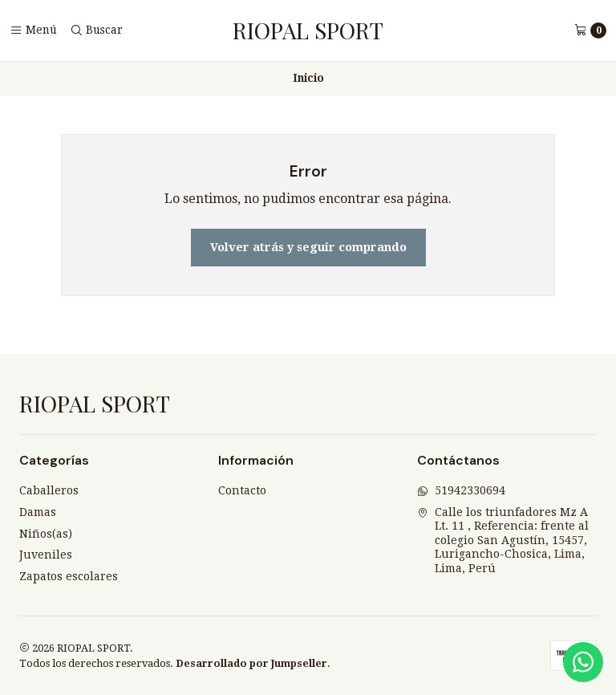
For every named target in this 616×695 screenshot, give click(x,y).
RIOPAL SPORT (308, 30)
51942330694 (461, 490)
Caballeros (49, 490)
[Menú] (33, 30)
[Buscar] (96, 30)
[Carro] (590, 30)
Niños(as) (46, 534)
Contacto (242, 490)
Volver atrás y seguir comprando (308, 247)
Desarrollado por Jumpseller (251, 663)
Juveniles (46, 555)
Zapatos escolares (69, 576)
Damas (38, 512)
